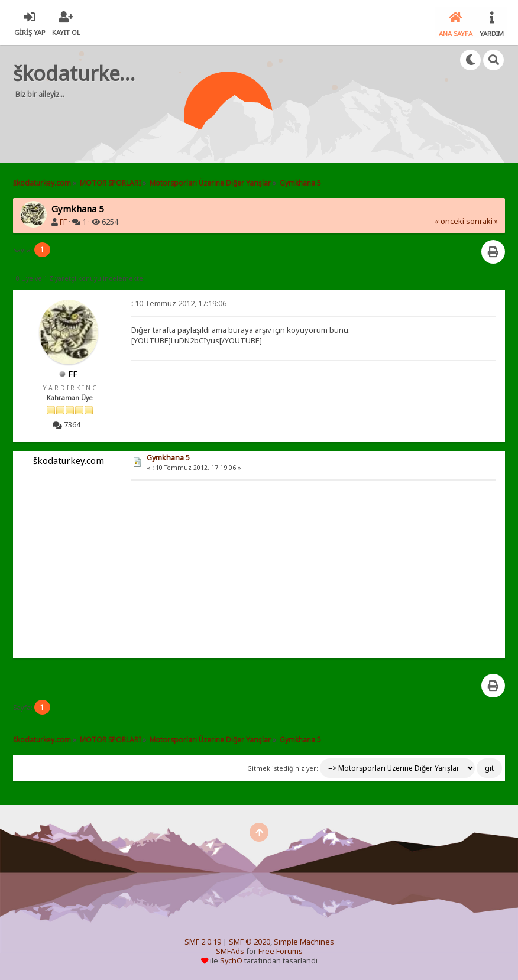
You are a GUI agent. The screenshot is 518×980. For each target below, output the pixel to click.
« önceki (449, 221)
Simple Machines (304, 941)
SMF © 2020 (250, 941)
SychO (231, 960)
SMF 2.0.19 (203, 941)
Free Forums (281, 951)
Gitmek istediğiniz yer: (283, 767)
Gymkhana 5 (168, 457)
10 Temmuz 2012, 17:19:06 (179, 302)
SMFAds (230, 951)
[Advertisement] (240, 124)
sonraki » (482, 221)
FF (63, 221)
